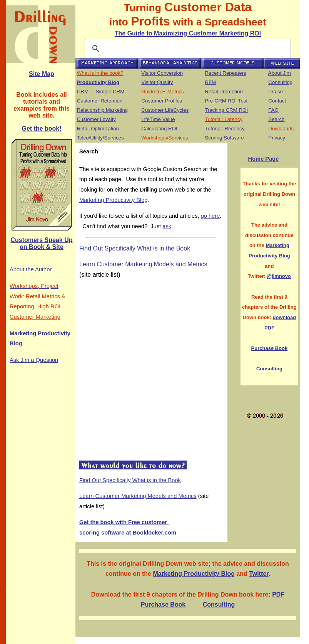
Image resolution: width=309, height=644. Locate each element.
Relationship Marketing (102, 110)
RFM (210, 82)
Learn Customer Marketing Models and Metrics (143, 264)
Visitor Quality (157, 82)
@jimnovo (279, 276)
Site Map (42, 74)
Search (276, 119)
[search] (187, 49)
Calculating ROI (159, 129)
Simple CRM (110, 92)
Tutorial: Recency (225, 129)
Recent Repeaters (225, 73)
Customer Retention (100, 101)
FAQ (273, 110)
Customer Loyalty (96, 119)
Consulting (280, 82)
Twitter (259, 574)
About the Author (31, 269)
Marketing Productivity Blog (114, 200)
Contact (277, 101)
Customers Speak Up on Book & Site (42, 243)
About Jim (280, 73)
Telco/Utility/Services (100, 138)
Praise (276, 92)
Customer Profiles (162, 101)
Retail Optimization (98, 129)
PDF (278, 594)
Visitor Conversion (162, 73)
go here (210, 216)
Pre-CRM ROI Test (226, 101)
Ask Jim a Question (34, 360)
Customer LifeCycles (165, 110)
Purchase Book (270, 348)
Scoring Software (224, 138)
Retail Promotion (224, 92)
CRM (83, 92)
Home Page (264, 159)
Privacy (277, 138)
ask (167, 226)
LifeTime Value (158, 119)
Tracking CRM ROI (226, 110)
